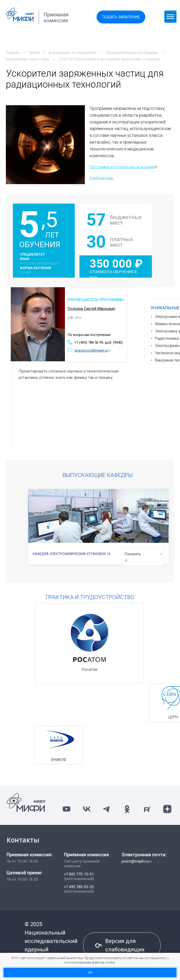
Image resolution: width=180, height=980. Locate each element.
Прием (34, 53)
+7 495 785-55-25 (79, 887)
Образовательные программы (132, 53)
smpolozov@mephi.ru (93, 350)
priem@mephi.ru (137, 861)
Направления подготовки (27, 59)
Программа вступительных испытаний (123, 167)
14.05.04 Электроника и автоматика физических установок (109, 59)
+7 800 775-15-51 (79, 874)
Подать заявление (121, 17)
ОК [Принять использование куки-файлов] (90, 973)
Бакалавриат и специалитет (73, 53)
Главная (13, 53)
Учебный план (101, 178)
